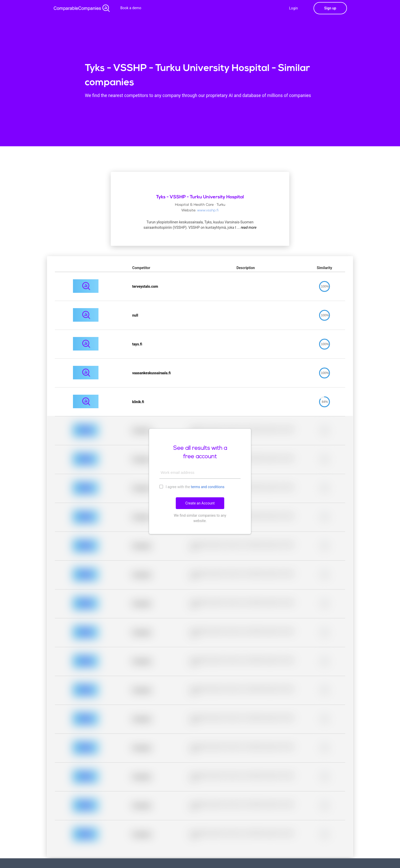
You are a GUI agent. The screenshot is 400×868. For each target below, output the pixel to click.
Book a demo (131, 8)
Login (293, 8)
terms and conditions (208, 487)
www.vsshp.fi (208, 210)
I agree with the (192, 487)
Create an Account (200, 503)
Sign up (330, 8)
